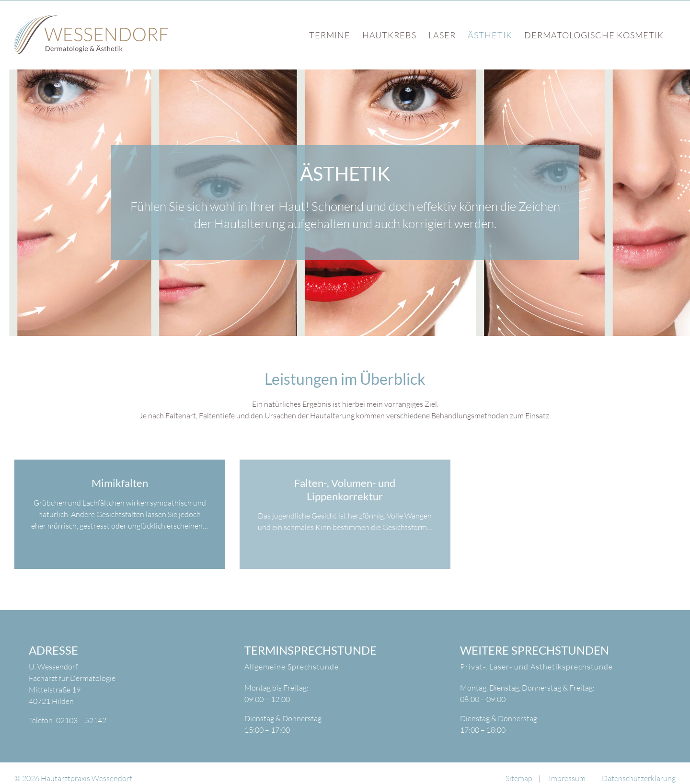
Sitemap (519, 778)
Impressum (567, 778)
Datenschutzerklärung (639, 778)
